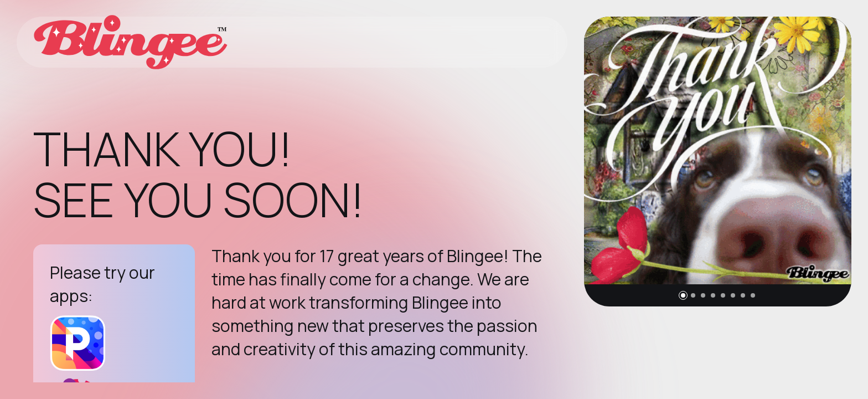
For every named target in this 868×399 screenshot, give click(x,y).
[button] (683, 295)
